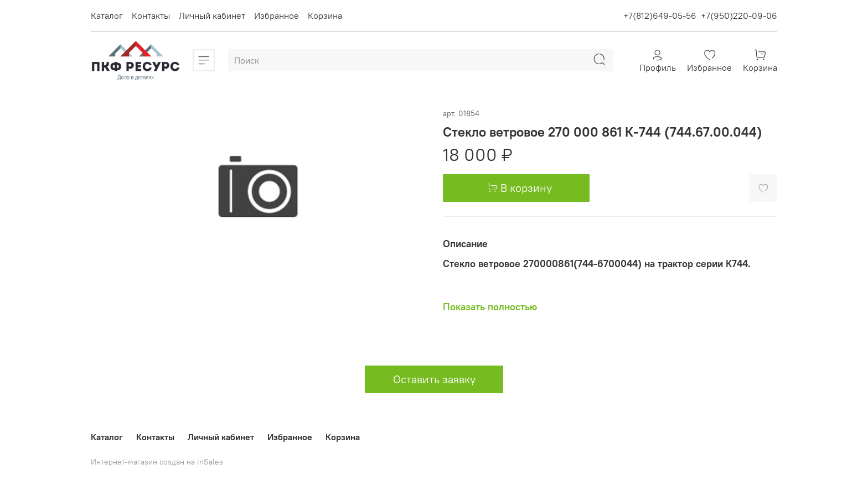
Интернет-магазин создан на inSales (157, 462)
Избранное (277, 15)
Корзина (325, 15)
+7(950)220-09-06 (739, 15)
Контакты (151, 15)
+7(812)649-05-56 (660, 15)
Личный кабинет (212, 15)
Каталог (107, 15)
